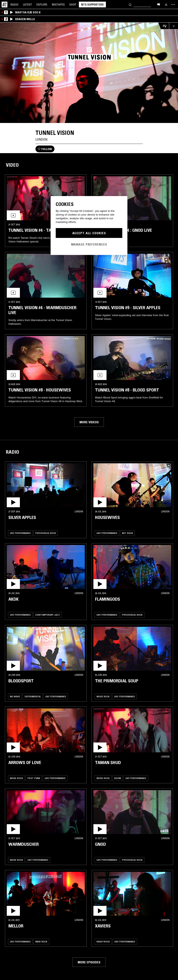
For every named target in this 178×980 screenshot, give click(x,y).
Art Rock (127, 533)
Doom (117, 778)
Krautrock (103, 942)
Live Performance (20, 533)
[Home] (5, 5)
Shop (73, 5)
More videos (89, 422)
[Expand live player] (173, 26)
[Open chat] (159, 4)
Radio (14, 5)
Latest (27, 5)
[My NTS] (166, 5)
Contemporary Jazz (48, 615)
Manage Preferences (89, 244)
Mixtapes (58, 5)
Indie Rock (41, 942)
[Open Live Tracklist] (163, 26)
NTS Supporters (92, 5)
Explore (42, 5)
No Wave (15, 696)
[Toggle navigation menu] (173, 5)
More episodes (89, 962)
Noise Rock (103, 696)
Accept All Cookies (89, 233)
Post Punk (34, 778)
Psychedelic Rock (46, 533)
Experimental (33, 696)
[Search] (130, 4)
